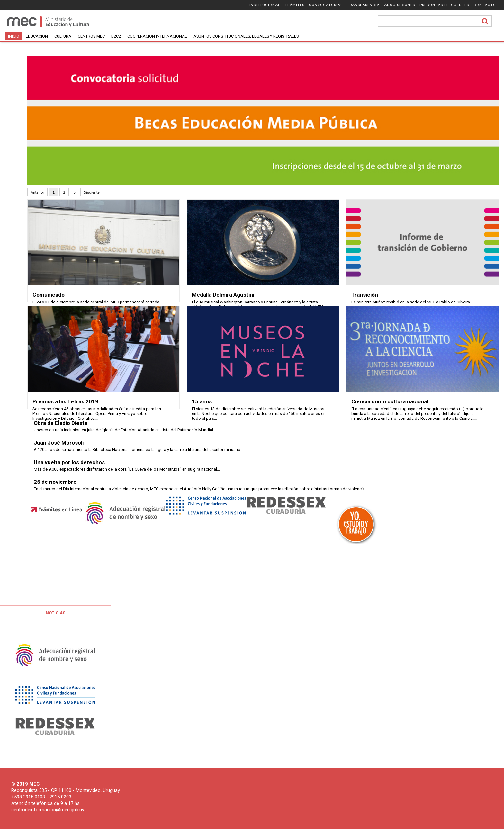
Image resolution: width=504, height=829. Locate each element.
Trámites (295, 5)
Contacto (485, 5)
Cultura (63, 36)
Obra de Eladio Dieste (61, 423)
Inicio (14, 36)
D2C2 (116, 36)
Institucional (265, 5)
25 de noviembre (55, 482)
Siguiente (92, 192)
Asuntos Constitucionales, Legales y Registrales (246, 36)
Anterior (37, 192)
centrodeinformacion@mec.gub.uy (48, 810)
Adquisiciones (400, 5)
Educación (37, 36)
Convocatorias (326, 5)
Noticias (55, 613)
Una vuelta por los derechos (69, 462)
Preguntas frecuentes (444, 5)
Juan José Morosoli (59, 443)
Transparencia (363, 5)
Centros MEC (91, 36)
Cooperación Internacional (157, 36)
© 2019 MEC (26, 784)
